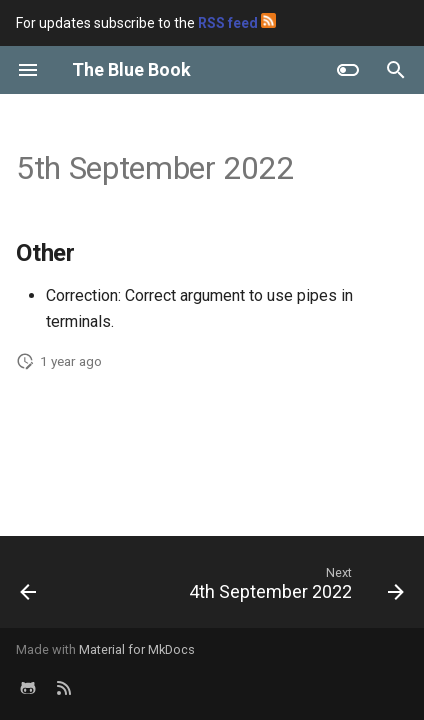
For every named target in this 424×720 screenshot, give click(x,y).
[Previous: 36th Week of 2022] (28, 588)
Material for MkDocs (137, 649)
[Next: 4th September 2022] (294, 588)
